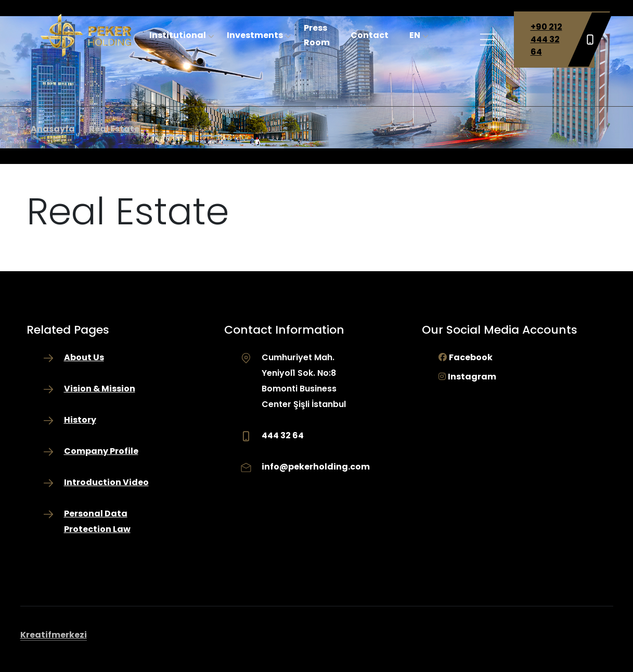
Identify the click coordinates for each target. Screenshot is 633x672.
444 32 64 (283, 435)
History (80, 420)
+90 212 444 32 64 (563, 40)
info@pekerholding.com (316, 467)
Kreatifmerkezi (54, 635)
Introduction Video (106, 482)
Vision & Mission (100, 389)
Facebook (471, 357)
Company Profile (101, 451)
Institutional (178, 35)
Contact (370, 35)
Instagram (472, 377)
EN (415, 35)
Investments (255, 35)
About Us (84, 357)
